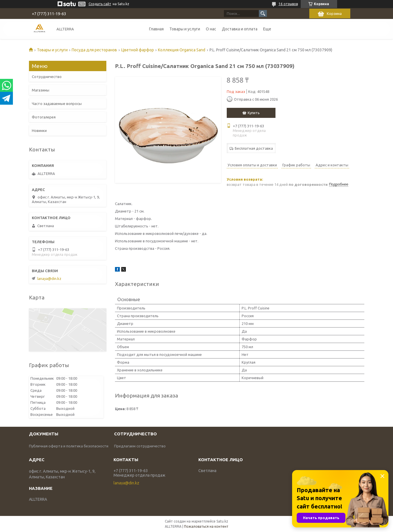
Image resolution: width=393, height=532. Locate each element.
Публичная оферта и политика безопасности (69, 446)
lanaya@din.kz (49, 278)
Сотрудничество (47, 77)
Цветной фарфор (138, 50)
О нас (211, 29)
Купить (254, 113)
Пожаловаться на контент (206, 526)
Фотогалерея (44, 117)
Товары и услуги (185, 29)
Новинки (39, 130)
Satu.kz (222, 521)
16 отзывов (288, 4)
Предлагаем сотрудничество (140, 446)
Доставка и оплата (240, 29)
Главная (156, 29)
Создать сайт (100, 4)
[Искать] (263, 13)
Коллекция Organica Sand (182, 50)
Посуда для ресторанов (94, 50)
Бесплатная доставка (254, 148)
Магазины (41, 90)
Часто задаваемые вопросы (57, 104)
